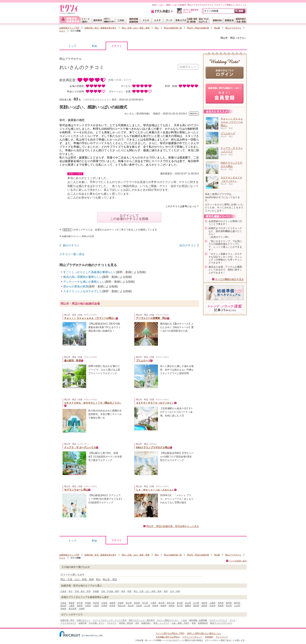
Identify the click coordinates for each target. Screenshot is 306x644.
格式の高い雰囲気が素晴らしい (83, 277)
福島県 (112, 603)
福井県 (204, 603)
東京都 (161, 603)
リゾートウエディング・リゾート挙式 (110, 620)
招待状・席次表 (126, 623)
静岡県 (229, 603)
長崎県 (221, 606)
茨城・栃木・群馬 (83, 591)
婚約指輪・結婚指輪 (198, 620)
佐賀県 (213, 606)
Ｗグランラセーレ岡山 (76, 490)
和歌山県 (122, 606)
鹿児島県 (73, 609)
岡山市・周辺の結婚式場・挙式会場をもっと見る (173, 526)
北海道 (63, 591)
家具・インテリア (161, 623)
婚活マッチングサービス (221, 623)
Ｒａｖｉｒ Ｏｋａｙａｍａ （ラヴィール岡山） (90, 318)
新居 (194, 623)
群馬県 (137, 603)
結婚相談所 (203, 623)
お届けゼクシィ (84, 620)
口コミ (62, 31)
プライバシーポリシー (192, 637)
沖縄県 (82, 609)
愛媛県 (188, 606)
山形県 (104, 603)
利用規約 (209, 637)
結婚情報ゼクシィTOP (69, 28)
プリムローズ (143, 361)
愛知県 (63, 606)
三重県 (72, 606)
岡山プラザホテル (233, 28)
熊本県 (229, 606)
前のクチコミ (71, 245)
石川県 (196, 603)
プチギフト (112, 623)
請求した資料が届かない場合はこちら (204, 633)
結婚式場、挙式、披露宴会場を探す (100, 28)
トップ (72, 46)
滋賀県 (80, 606)
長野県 (221, 603)
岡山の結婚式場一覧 (173, 28)
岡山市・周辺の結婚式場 (198, 28)
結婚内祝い (146, 623)
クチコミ (117, 47)
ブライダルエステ (68, 623)
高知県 (196, 606)
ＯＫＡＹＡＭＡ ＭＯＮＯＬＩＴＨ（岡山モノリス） (93, 403)
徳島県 (172, 606)
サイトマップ (222, 637)
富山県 (188, 603)
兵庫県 (104, 606)
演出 (137, 623)
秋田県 (96, 603)
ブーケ (232, 620)
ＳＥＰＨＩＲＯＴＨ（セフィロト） (155, 403)
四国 (166, 591)
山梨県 (213, 603)
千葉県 (153, 603)
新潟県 (180, 603)
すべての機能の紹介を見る (229, 279)
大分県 (237, 606)
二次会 (184, 620)
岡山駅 (217, 28)
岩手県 (80, 603)
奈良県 (112, 606)
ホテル (241, 38)
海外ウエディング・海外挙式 (142, 620)
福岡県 (204, 606)
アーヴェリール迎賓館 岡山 (152, 318)
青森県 (72, 603)
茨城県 (121, 603)
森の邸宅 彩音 (73, 361)
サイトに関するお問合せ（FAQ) (170, 633)
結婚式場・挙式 (67, 620)
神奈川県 (171, 603)
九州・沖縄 (175, 591)
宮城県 (88, 603)
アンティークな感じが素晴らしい (84, 282)
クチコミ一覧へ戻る (72, 254)
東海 (123, 591)
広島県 (139, 606)
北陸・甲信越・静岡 (110, 591)
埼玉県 (145, 603)
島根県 (163, 606)
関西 (129, 591)
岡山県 (131, 606)
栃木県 (129, 603)
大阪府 (96, 606)
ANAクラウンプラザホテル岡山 (153, 447)
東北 (71, 591)
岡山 (157, 28)
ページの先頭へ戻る (238, 561)
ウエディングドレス (218, 620)
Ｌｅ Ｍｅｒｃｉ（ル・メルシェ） (155, 490)
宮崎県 (63, 609)
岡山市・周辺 (228, 38)
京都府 (88, 606)
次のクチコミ (188, 245)
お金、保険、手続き (181, 623)
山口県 (147, 606)
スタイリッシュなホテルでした (83, 291)
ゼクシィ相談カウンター (168, 620)
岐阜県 (237, 603)
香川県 (180, 606)
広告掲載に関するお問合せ (168, 637)
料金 (94, 46)
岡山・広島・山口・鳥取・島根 (136, 28)
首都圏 (96, 591)
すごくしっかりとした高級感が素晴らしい (90, 272)
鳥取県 (155, 606)
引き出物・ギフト (97, 623)
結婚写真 (83, 623)
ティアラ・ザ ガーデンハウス (80, 447)
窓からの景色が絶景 (76, 286)
